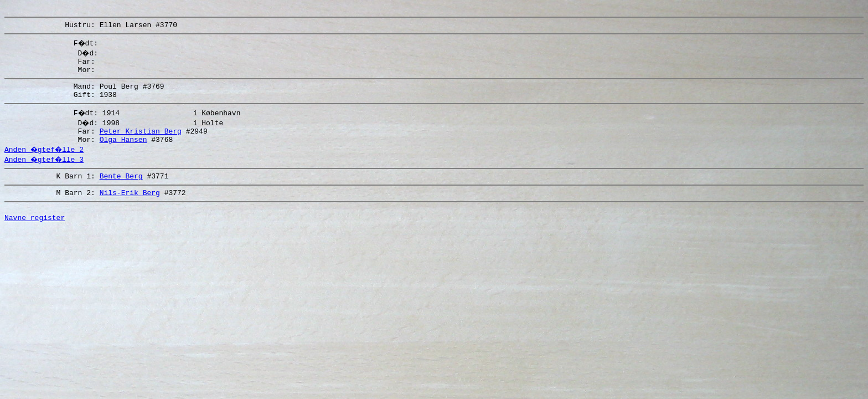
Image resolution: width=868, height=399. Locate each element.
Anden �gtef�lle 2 (45, 162)
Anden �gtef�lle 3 (45, 172)
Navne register (35, 237)
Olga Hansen (123, 152)
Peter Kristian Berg (141, 142)
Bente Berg (121, 191)
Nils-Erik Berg (130, 209)
